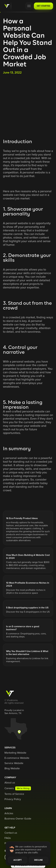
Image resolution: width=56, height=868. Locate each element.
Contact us (11, 833)
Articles (9, 813)
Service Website (14, 763)
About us (10, 783)
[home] (6, 6)
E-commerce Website (17, 758)
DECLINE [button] (38, 860)
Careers (9, 788)
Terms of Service (14, 794)
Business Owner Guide (18, 819)
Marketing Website (15, 753)
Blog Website (12, 769)
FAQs (8, 838)
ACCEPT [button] (18, 860)
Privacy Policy (13, 799)
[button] (29, 6)
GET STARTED (43, 6)
